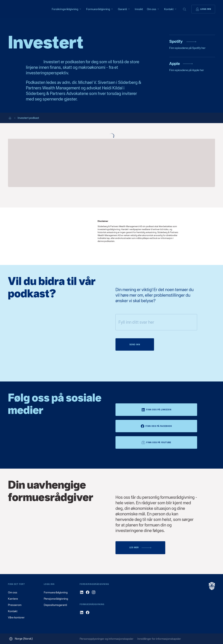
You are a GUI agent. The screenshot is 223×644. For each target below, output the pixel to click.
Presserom (15, 605)
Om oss (13, 592)
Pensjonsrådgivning (56, 599)
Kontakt (13, 611)
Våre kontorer (16, 617)
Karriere (13, 599)
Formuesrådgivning (56, 592)
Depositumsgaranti (55, 605)
